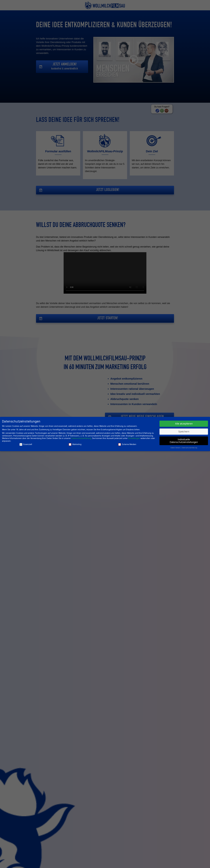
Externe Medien (127, 444)
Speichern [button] (184, 432)
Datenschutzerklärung (81, 438)
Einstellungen (134, 438)
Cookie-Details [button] (175, 448)
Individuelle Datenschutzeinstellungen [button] (184, 441)
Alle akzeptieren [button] (184, 424)
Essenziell (26, 444)
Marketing (75, 444)
